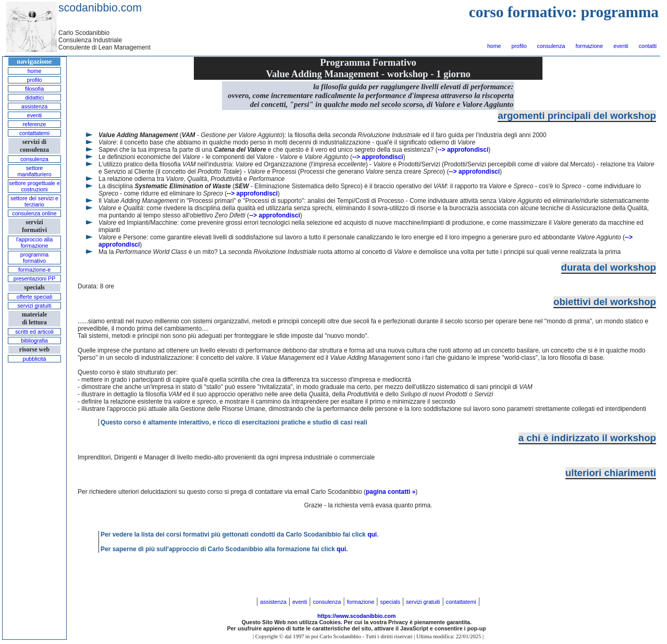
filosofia (34, 89)
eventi (621, 46)
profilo (519, 46)
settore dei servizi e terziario (34, 201)
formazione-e (34, 270)
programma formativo (34, 258)
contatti (648, 46)
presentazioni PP (35, 278)
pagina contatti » (391, 492)
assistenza (34, 106)
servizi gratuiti (34, 306)
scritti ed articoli (34, 332)
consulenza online (34, 213)
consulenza (551, 46)
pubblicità (34, 359)
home (494, 46)
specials (391, 602)
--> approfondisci (463, 150)
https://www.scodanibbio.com (357, 616)
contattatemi (34, 133)
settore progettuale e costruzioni (34, 186)
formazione (589, 46)
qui (372, 534)
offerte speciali (35, 297)
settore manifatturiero (34, 171)
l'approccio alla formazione (34, 242)
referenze (34, 124)
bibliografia (34, 341)
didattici (34, 98)
